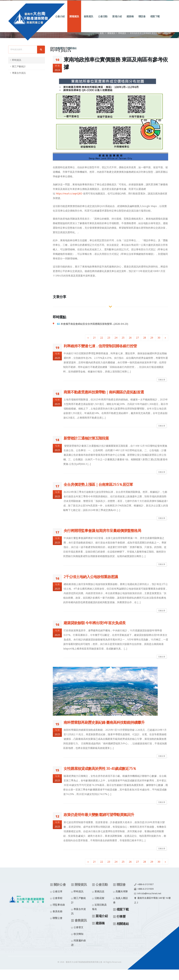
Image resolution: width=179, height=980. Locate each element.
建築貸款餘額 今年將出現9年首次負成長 (95, 623)
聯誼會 (142, 20)
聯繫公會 (58, 918)
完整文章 (162, 380)
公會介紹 (60, 20)
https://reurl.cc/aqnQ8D (69, 193)
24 (116, 338)
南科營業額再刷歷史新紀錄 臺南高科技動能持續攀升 (104, 722)
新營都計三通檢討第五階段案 (86, 438)
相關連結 (72, 52)
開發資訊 (74, 20)
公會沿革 (58, 891)
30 (159, 338)
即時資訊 (17, 60)
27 (137, 338)
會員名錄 (58, 911)
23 (109, 338)
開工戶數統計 (19, 66)
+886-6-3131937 (145, 884)
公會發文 (78, 927)
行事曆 (59, 52)
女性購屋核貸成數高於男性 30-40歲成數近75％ (100, 768)
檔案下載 (155, 20)
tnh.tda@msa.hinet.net (149, 893)
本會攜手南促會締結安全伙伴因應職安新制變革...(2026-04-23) (94, 324)
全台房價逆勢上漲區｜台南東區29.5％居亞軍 (98, 484)
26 (130, 338)
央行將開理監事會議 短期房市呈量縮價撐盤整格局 (102, 531)
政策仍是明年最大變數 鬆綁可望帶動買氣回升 (99, 815)
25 (123, 338)
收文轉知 (78, 934)
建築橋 (130, 20)
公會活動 (103, 20)
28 (145, 338)
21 (94, 338)
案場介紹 (117, 20)
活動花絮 (99, 898)
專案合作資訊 (19, 73)
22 (102, 338)
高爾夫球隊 (122, 891)
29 (152, 338)
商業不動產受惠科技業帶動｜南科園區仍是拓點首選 (104, 392)
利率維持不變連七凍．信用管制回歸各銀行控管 (100, 346)
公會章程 (58, 898)
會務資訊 (88, 20)
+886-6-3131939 (145, 889)
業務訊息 (99, 891)
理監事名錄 (59, 905)
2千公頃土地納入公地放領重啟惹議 (91, 577)
